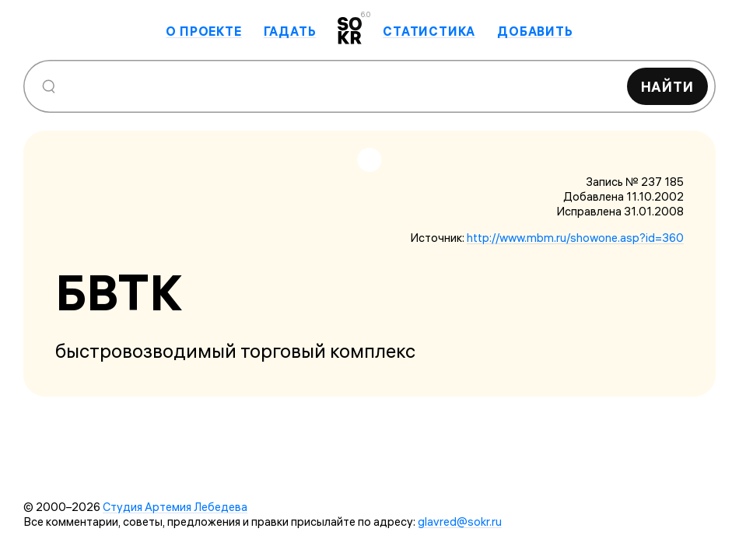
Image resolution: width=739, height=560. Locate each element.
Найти (668, 87)
